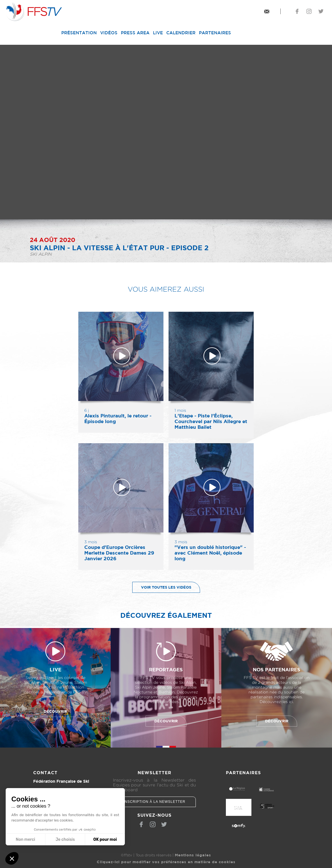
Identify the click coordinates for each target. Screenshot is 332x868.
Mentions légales (193, 855)
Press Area (135, 33)
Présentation (79, 33)
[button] (12, 858)
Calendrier (181, 33)
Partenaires (215, 33)
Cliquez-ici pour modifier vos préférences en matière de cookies (166, 862)
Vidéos (109, 33)
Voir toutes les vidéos (162, 587)
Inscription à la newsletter (154, 802)
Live (158, 33)
